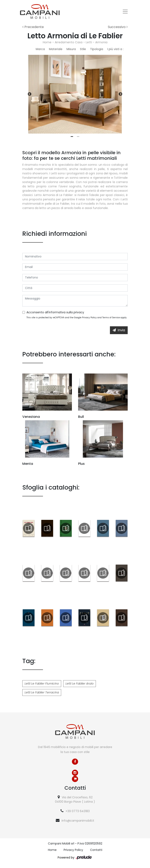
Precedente (33, 27)
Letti (89, 42)
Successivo (118, 27)
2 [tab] (78, 137)
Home (47, 42)
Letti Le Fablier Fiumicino (42, 684)
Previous (30, 94)
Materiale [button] (56, 49)
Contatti (96, 850)
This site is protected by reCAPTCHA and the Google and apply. (77, 318)
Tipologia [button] (97, 49)
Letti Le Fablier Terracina (42, 692)
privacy (79, 312)
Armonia (101, 42)
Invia (119, 330)
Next (120, 94)
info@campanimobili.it (78, 821)
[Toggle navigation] (125, 12)
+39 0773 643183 (78, 811)
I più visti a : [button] (115, 49)
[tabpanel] (75, 94)
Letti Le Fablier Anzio (80, 684)
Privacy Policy (89, 318)
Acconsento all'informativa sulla (55, 312)
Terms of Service (111, 318)
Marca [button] (40, 49)
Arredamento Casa (69, 42)
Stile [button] (83, 49)
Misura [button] (71, 49)
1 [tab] (72, 137)
